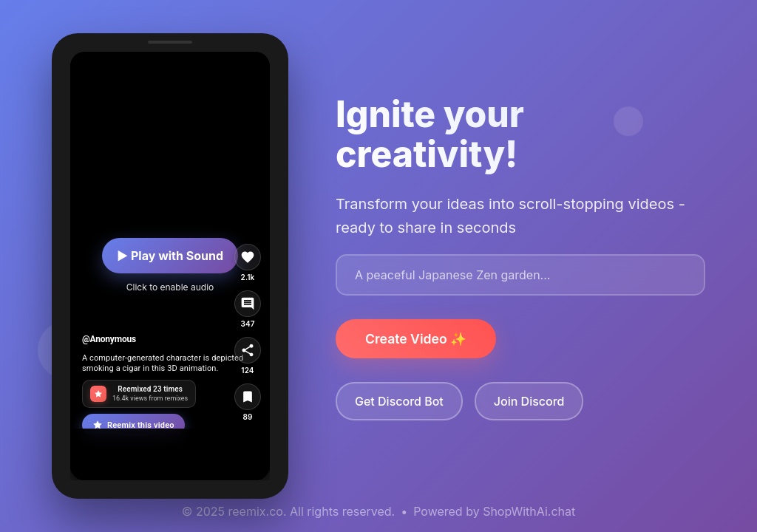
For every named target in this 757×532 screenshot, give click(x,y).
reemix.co (256, 511)
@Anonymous (109, 339)
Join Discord (529, 401)
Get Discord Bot (399, 401)
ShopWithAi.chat (529, 511)
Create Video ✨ (416, 339)
